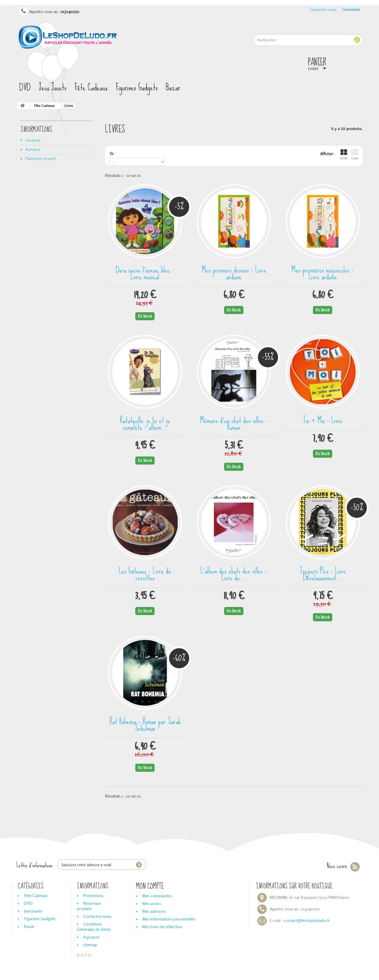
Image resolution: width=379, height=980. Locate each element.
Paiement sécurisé (40, 158)
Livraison (32, 140)
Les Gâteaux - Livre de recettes (145, 573)
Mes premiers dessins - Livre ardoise (234, 272)
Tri (111, 154)
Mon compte (150, 886)
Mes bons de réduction (162, 927)
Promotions (93, 895)
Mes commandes (157, 896)
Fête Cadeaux (91, 88)
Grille (344, 155)
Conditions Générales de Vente (94, 927)
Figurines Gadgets (137, 88)
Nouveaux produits (89, 906)
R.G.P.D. (85, 955)
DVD (25, 88)
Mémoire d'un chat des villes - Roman (234, 423)
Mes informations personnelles (169, 919)
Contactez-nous (323, 9)
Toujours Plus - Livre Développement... (323, 573)
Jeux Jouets (53, 88)
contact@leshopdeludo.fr (307, 920)
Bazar (173, 88)
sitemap (90, 945)
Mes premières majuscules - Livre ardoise (323, 272)
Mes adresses (154, 911)
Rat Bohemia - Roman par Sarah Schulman (145, 724)
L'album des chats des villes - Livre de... (234, 573)
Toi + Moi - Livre (323, 419)
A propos (33, 149)
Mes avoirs (152, 903)
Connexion (351, 9)
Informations (36, 130)
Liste (355, 155)
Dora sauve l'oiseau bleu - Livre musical (145, 272)
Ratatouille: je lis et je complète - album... (145, 423)
